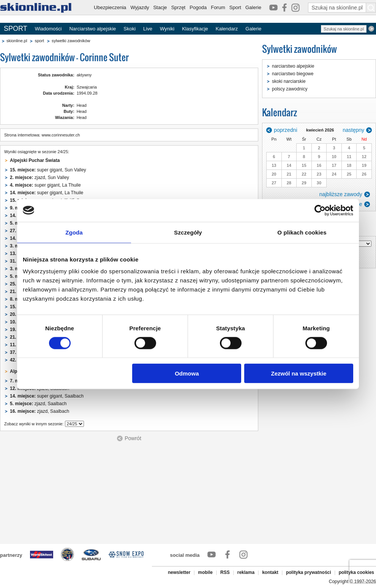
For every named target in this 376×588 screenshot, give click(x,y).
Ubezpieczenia (110, 7)
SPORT (16, 29)
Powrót (133, 438)
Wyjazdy (140, 7)
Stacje (160, 7)
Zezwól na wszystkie (299, 373)
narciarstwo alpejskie (293, 66)
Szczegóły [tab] (188, 232)
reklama (246, 572)
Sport (235, 7)
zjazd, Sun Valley (39, 178)
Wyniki (167, 29)
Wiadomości (48, 29)
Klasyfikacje (195, 29)
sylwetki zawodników (71, 41)
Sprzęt (179, 7)
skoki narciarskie (289, 81)
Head (82, 105)
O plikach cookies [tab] (302, 232)
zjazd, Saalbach (38, 404)
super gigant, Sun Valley (48, 170)
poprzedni (286, 130)
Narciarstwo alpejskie (92, 29)
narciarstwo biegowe (293, 74)
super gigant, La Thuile (45, 185)
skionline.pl (17, 41)
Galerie (253, 7)
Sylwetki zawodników (299, 49)
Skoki (130, 29)
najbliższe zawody (341, 194)
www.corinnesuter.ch (61, 135)
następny (353, 130)
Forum (218, 7)
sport (39, 41)
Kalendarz (227, 29)
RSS (225, 572)
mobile (205, 572)
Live (148, 29)
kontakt (270, 572)
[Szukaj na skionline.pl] (371, 8)
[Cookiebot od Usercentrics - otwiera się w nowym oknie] (320, 210)
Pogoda (198, 7)
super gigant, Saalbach (47, 396)
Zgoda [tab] (74, 232)
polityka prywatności (309, 572)
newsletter (179, 572)
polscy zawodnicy (290, 89)
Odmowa (187, 373)
